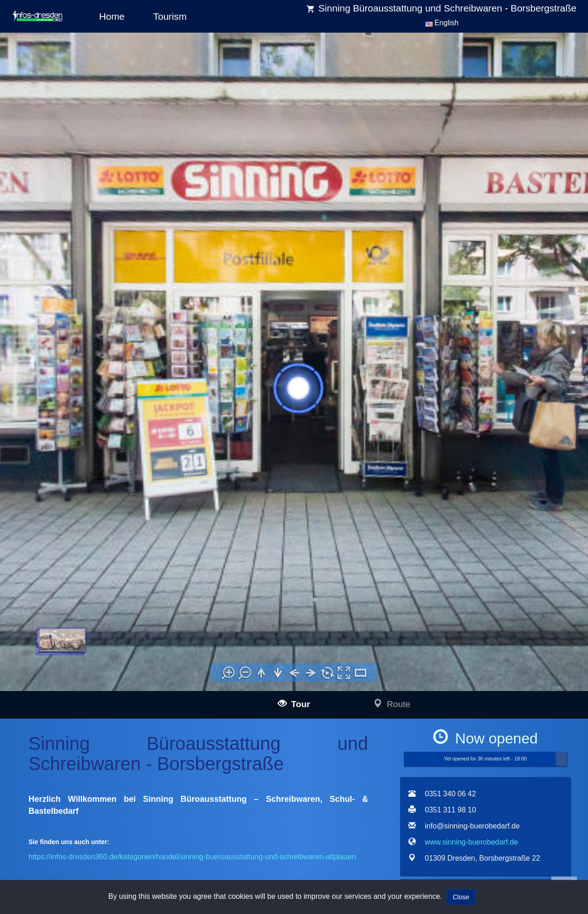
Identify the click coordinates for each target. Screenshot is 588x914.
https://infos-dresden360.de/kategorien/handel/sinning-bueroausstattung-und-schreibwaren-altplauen (192, 857)
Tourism (170, 16)
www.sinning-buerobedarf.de (472, 842)
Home (112, 16)
